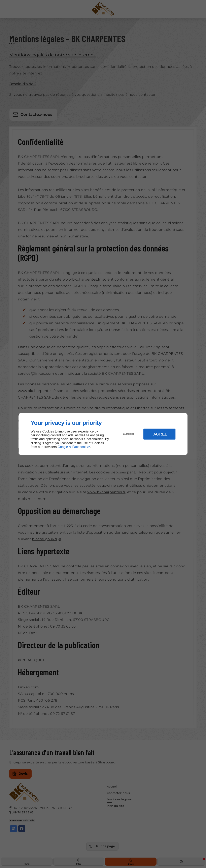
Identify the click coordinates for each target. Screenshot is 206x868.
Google (63, 447)
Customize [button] (129, 434)
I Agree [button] (159, 434)
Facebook (79, 447)
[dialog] (103, 434)
